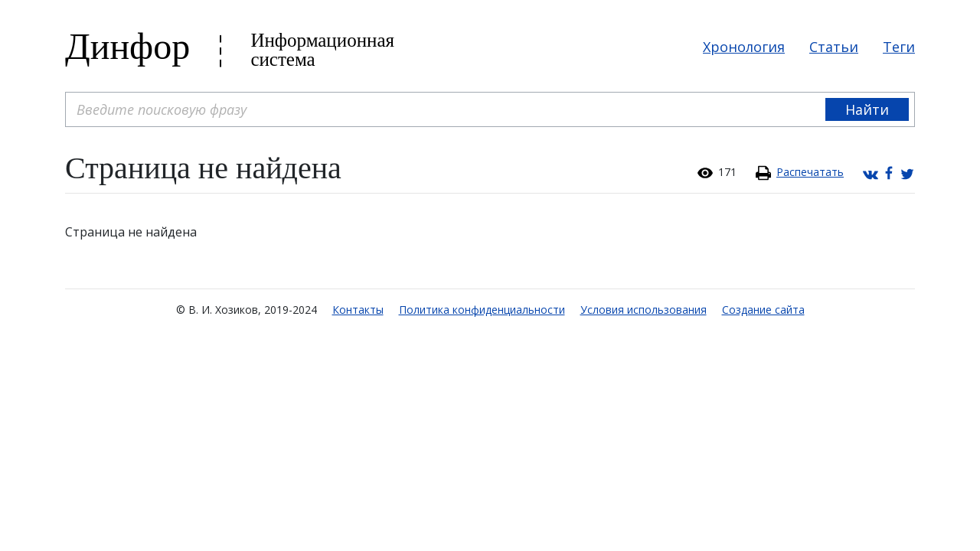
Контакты (358, 310)
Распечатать (810, 172)
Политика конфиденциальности (482, 310)
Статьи (834, 47)
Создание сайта (763, 310)
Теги (899, 47)
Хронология (744, 47)
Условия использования (644, 310)
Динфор (127, 46)
